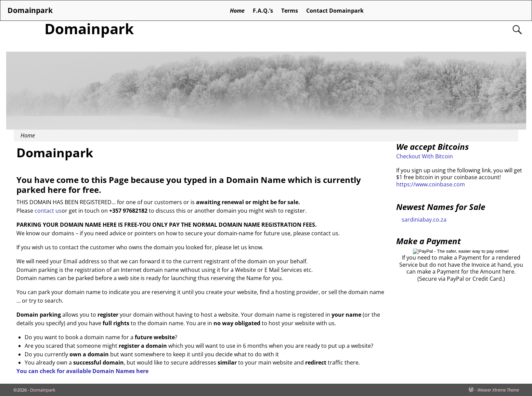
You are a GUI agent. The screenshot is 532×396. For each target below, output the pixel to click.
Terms (290, 11)
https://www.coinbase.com (431, 184)
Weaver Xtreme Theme (498, 390)
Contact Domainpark (335, 11)
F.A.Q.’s (263, 11)
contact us (48, 211)
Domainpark (89, 29)
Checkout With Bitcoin (425, 156)
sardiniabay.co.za (424, 220)
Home (237, 11)
